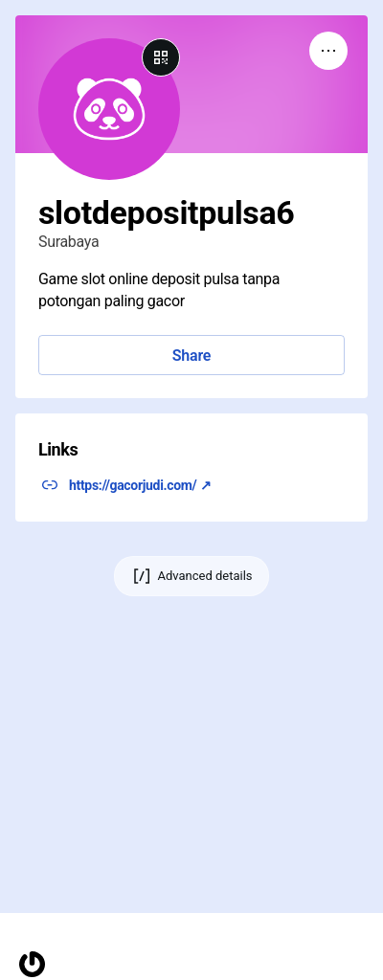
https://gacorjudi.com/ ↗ (140, 485)
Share (191, 356)
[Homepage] (32, 964)
